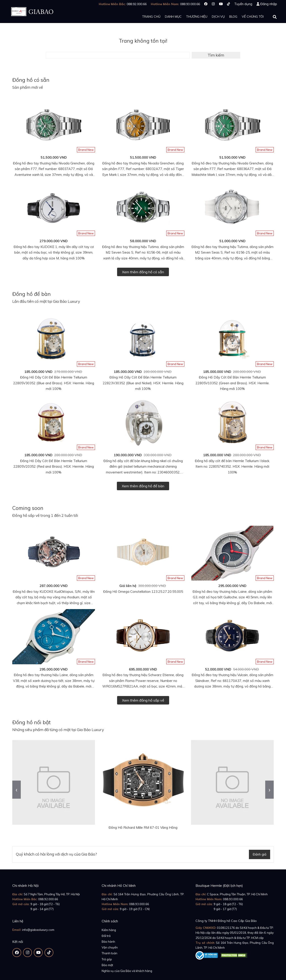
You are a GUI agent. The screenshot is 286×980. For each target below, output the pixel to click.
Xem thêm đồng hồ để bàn (143, 486)
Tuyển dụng (243, 4)
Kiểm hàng (109, 930)
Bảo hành (108, 942)
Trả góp (107, 959)
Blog (233, 17)
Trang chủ (151, 17)
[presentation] (17, 790)
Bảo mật (107, 965)
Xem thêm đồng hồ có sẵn (143, 272)
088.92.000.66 (48, 899)
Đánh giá (260, 854)
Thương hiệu (197, 17)
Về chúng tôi (253, 17)
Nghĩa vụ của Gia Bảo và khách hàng (127, 971)
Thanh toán (109, 953)
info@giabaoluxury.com (38, 930)
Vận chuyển (110, 947)
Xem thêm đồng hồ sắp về (143, 700)
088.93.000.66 (139, 904)
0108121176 (226, 928)
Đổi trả (106, 936)
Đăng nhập (269, 4)
